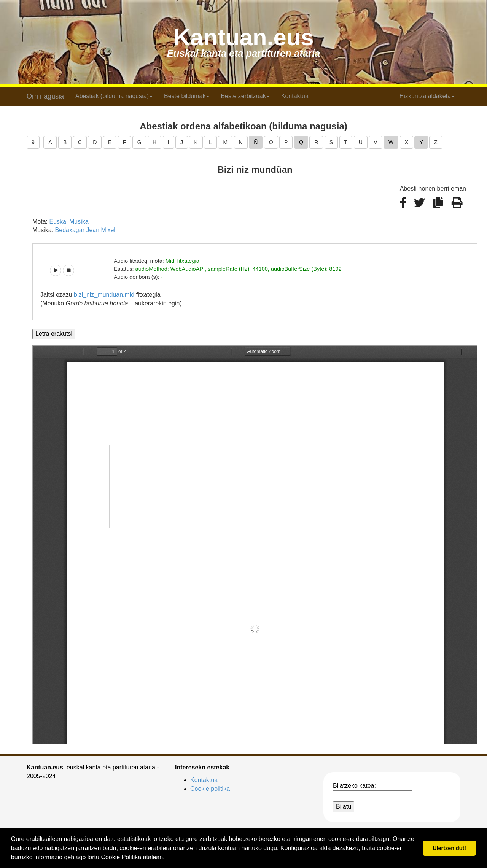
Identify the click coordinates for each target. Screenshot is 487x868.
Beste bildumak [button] (187, 96)
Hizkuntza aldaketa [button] (427, 96)
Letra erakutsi (54, 334)
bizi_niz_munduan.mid (104, 295)
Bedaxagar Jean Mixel (85, 230)
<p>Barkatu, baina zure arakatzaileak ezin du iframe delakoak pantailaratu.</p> (255, 545)
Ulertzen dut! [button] (449, 848)
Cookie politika (210, 789)
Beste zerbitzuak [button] (245, 96)
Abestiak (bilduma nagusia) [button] (114, 96)
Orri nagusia (45, 96)
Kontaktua (295, 96)
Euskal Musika (69, 222)
